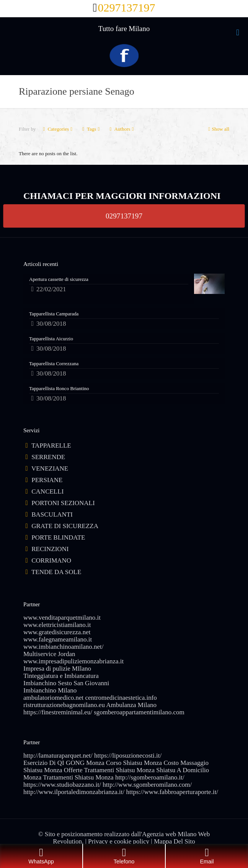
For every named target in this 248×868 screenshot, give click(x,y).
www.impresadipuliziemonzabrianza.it (73, 661)
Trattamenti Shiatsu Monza (78, 777)
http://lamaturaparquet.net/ (58, 756)
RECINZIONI (50, 549)
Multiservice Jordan (49, 654)
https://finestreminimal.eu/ (58, 712)
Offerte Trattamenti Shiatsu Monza (109, 770)
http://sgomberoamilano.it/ (150, 777)
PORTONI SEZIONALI (63, 503)
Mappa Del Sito (175, 841)
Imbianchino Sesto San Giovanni (66, 683)
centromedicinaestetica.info (121, 698)
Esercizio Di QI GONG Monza (64, 763)
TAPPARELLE (51, 445)
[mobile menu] (238, 33)
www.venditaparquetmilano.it (62, 618)
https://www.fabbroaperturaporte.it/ (172, 792)
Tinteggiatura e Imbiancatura (61, 676)
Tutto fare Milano (124, 29)
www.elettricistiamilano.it (57, 625)
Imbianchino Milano (50, 690)
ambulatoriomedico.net (53, 698)
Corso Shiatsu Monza (134, 763)
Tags (91, 129)
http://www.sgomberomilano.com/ (147, 785)
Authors (122, 129)
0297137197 (124, 216)
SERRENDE (48, 457)
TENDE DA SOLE (56, 572)
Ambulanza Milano (131, 705)
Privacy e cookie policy (119, 841)
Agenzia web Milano (169, 834)
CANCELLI (47, 491)
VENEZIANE (50, 468)
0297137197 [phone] (126, 7)
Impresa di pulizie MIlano (57, 669)
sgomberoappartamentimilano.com (139, 712)
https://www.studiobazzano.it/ (62, 785)
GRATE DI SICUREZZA (65, 526)
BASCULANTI (52, 514)
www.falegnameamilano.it (58, 639)
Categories (58, 129)
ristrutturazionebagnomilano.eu (64, 705)
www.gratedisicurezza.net (57, 632)
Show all (218, 129)
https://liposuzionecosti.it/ (128, 756)
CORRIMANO (51, 560)
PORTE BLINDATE (58, 537)
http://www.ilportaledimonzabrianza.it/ (74, 792)
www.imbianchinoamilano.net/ (63, 647)
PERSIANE (47, 480)
